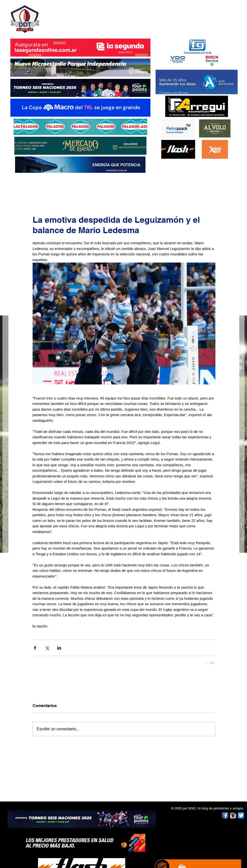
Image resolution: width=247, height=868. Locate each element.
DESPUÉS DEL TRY (77, 16)
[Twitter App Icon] (241, 815)
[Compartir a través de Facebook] (35, 648)
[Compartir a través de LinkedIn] (59, 648)
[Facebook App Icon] (225, 815)
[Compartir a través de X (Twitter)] (47, 648)
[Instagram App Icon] (233, 815)
